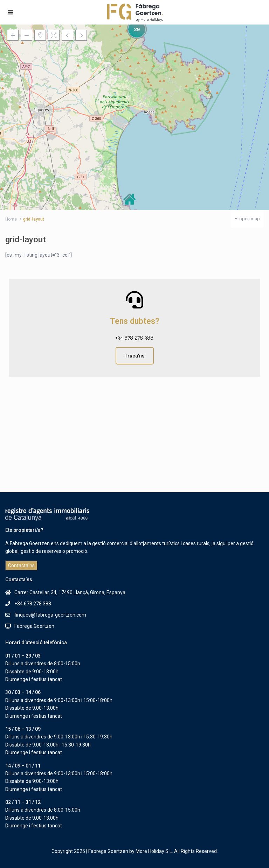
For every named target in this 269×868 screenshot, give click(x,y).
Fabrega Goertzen (34, 626)
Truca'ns (135, 356)
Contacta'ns (21, 565)
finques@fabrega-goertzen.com (50, 615)
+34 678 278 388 (134, 338)
